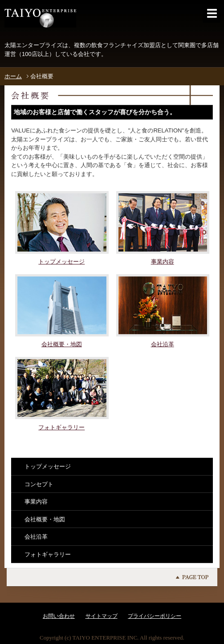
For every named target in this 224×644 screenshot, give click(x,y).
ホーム (13, 76)
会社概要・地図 (45, 519)
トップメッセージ (48, 466)
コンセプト (39, 484)
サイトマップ (102, 616)
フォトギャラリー (48, 554)
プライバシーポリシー (155, 616)
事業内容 (36, 502)
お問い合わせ (59, 616)
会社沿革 (36, 537)
